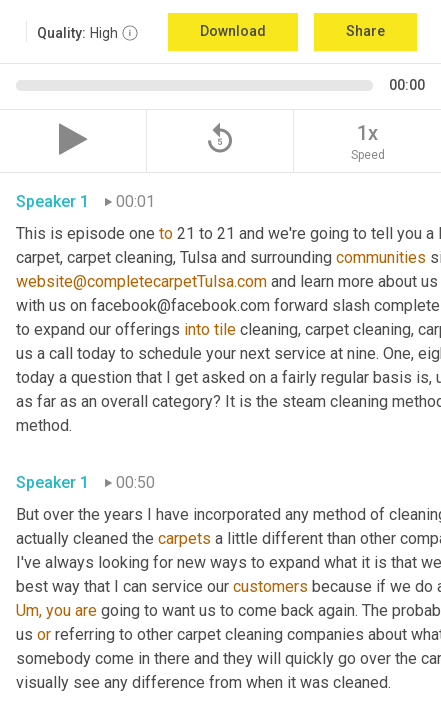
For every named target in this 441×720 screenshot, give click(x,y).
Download (233, 31)
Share (365, 31)
